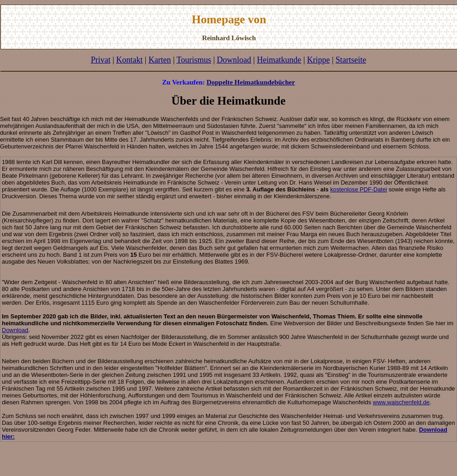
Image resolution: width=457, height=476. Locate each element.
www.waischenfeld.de (401, 402)
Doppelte (220, 82)
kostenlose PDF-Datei (358, 189)
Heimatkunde (279, 60)
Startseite (351, 60)
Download (15, 330)
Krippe (319, 60)
